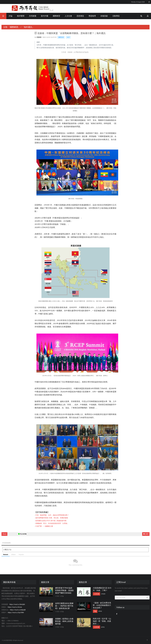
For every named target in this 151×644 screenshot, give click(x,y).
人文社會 (68, 16)
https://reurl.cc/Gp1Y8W (16, 613)
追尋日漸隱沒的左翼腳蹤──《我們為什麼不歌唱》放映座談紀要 (64, 606)
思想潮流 (80, 16)
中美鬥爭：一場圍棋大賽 (44, 526)
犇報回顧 (104, 16)
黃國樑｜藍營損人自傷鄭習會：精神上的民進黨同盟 (64, 621)
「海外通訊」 (28, 27)
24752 (103, 627)
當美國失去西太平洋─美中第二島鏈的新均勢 (51, 521)
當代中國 (45, 16)
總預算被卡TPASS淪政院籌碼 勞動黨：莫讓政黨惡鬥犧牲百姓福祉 (64, 590)
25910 (100, 611)
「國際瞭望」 (14, 27)
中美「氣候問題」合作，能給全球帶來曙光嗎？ (52, 515)
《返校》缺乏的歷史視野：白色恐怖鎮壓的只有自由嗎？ (102, 605)
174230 (103, 594)
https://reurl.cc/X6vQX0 (17, 604)
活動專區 (116, 16)
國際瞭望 (56, 16)
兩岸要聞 (21, 16)
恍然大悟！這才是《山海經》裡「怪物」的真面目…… (102, 621)
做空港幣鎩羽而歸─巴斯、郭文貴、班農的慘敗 (52, 518)
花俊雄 (39, 37)
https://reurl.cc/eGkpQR (18, 610)
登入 (7, 550)
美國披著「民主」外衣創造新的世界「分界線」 (52, 523)
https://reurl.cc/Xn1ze (15, 607)
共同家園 (33, 16)
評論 (11, 16)
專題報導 (92, 16)
